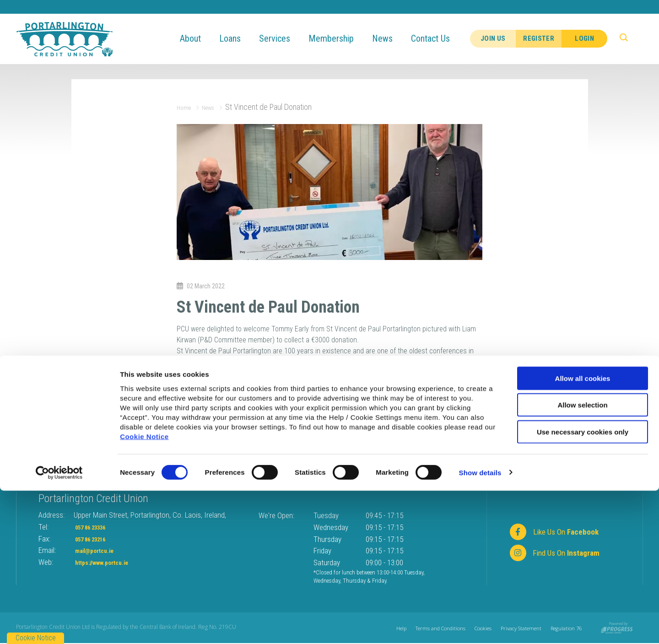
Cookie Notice (144, 590)
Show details (480, 626)
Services (282, 38)
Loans (238, 38)
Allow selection (582, 559)
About (198, 38)
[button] (629, 39)
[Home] (65, 38)
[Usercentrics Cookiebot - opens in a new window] (59, 626)
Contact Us (438, 38)
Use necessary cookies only (583, 585)
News (390, 38)
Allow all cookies (583, 532)
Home (186, 107)
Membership (339, 38)
